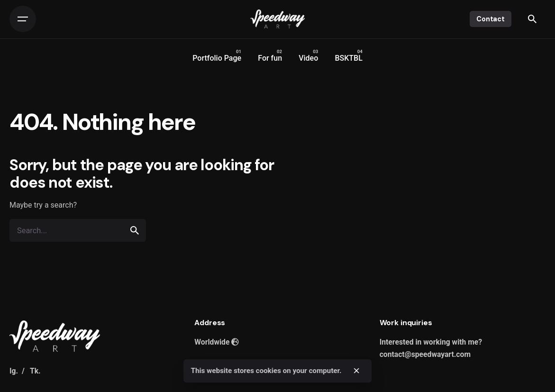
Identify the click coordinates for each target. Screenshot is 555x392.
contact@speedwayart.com (425, 354)
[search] (135, 230)
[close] (356, 371)
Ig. (14, 371)
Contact (491, 19)
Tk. (35, 371)
